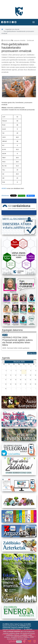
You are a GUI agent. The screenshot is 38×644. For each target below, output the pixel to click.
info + (29, 639)
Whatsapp (22, 196)
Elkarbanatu (5, 196)
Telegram (31, 196)
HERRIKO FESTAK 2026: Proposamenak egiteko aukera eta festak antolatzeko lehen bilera (17, 341)
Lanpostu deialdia (19, 40)
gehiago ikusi (32, 353)
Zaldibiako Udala (9, 4)
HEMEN (4, 188)
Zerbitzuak (30, 40)
